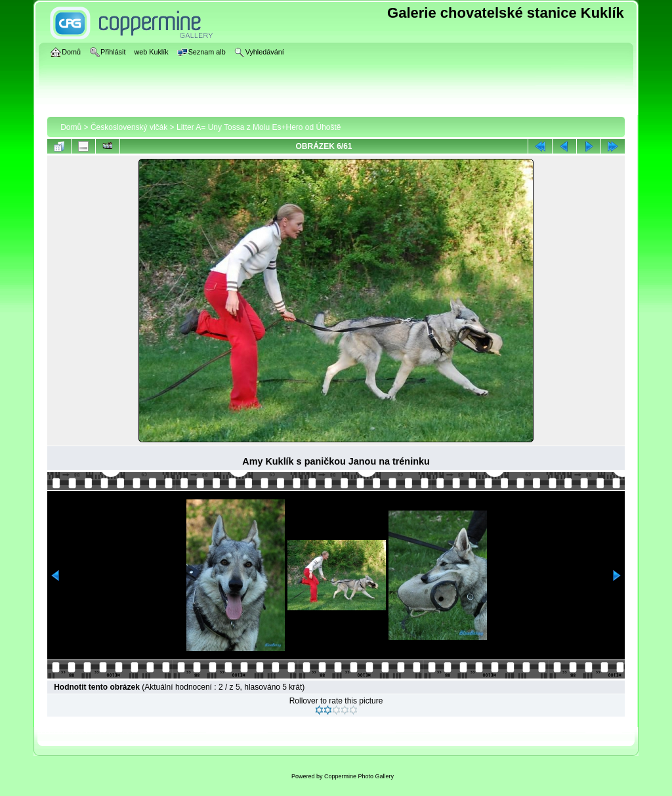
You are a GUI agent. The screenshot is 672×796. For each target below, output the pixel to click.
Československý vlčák (129, 127)
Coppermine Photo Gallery (359, 776)
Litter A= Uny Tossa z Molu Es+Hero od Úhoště (259, 127)
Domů (71, 127)
